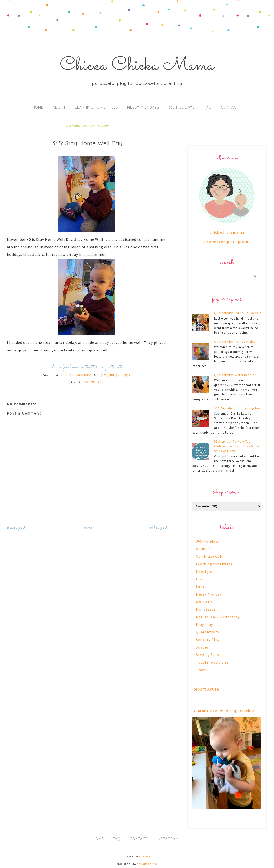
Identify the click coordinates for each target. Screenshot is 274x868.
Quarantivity (208, 632)
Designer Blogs (147, 864)
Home (38, 107)
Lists (200, 579)
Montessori (206, 609)
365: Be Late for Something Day (237, 408)
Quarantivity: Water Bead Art (235, 375)
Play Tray (204, 624)
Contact (230, 107)
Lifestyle (204, 571)
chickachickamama (227, 232)
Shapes (202, 647)
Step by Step (208, 655)
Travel (202, 670)
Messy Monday (209, 594)
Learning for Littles (97, 107)
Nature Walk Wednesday (218, 617)
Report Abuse (206, 689)
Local (201, 587)
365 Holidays (182, 107)
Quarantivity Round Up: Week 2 (237, 313)
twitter (92, 367)
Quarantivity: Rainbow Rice (235, 342)
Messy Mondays (143, 107)
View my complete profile (227, 242)
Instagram (168, 839)
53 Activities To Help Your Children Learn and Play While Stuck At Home (237, 446)
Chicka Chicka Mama (137, 66)
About (59, 107)
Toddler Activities (212, 662)
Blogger (145, 857)
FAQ (208, 107)
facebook (71, 367)
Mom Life (204, 602)
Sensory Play (208, 640)
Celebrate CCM (209, 556)
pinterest (114, 367)
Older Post (159, 528)
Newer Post (16, 528)
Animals (203, 549)
